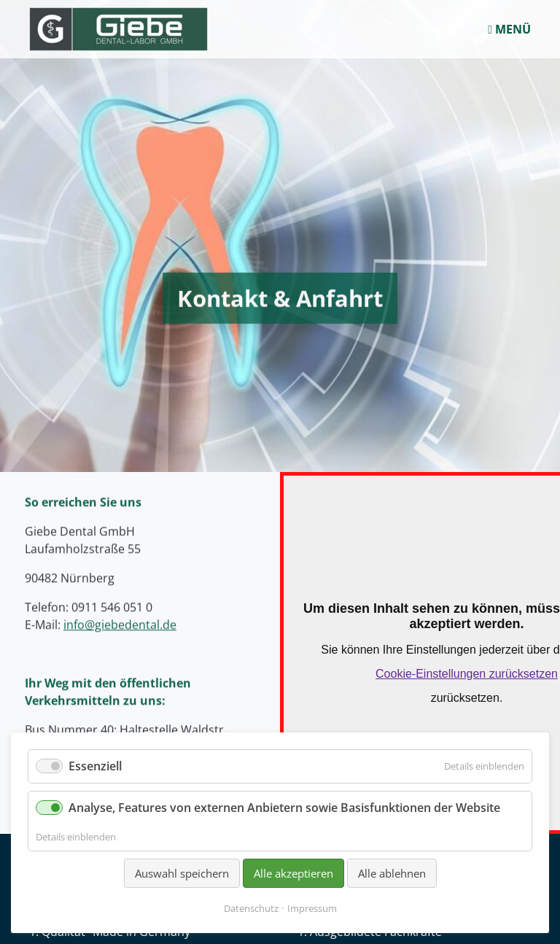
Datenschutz (251, 908)
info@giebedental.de (120, 597)
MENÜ (509, 30)
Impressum (312, 908)
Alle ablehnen (392, 873)
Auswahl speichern (182, 873)
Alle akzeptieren (293, 873)
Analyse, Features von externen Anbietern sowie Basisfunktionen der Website (284, 808)
